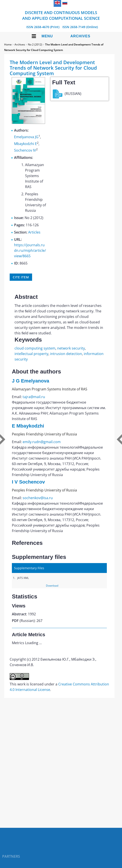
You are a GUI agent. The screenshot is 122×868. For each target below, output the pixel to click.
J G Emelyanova (31, 381)
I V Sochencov (28, 482)
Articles (34, 232)
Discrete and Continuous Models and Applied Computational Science (61, 15)
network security (71, 348)
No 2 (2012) (35, 44)
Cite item (21, 277)
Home (8, 44)
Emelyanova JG (26, 137)
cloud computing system (35, 348)
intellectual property (31, 354)
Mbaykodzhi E (25, 144)
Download (52, 586)
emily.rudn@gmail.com (42, 442)
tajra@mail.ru (34, 397)
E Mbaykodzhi (28, 426)
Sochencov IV (25, 150)
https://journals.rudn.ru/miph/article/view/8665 (30, 250)
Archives (80, 36)
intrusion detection (66, 354)
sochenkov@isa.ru (38, 498)
